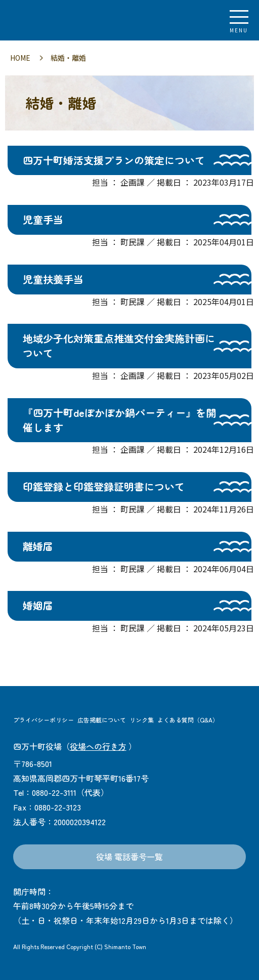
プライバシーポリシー (44, 720)
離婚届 (38, 546)
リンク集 (142, 720)
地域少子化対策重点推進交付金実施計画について (119, 346)
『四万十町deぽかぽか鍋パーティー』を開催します (119, 420)
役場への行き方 (98, 746)
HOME (20, 58)
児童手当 (43, 219)
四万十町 (63, 20)
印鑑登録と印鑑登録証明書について (104, 486)
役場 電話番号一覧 (129, 857)
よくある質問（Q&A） (188, 720)
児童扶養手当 (53, 279)
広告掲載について (102, 720)
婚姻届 (38, 605)
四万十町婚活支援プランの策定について (114, 160)
